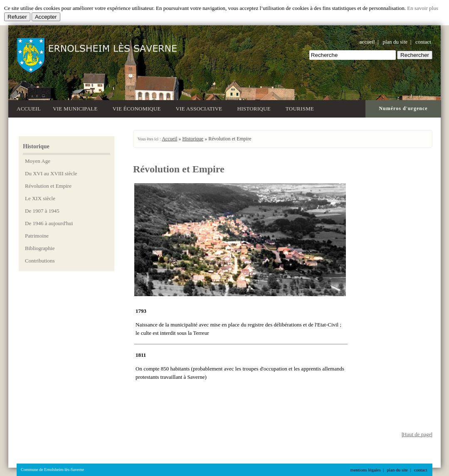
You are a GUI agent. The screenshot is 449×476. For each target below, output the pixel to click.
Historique (255, 108)
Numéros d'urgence (403, 108)
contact (423, 42)
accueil (367, 42)
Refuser (17, 17)
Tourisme (301, 108)
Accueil (29, 109)
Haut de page (417, 434)
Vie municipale (77, 108)
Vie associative (201, 108)
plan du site (395, 42)
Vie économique (138, 108)
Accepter (46, 17)
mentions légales (365, 470)
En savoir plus (422, 8)
